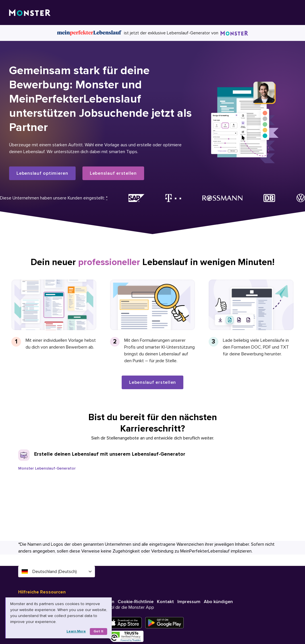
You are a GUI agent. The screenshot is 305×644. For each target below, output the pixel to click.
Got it (98, 631)
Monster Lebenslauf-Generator (47, 468)
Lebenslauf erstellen (113, 173)
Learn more (76, 631)
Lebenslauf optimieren (42, 173)
